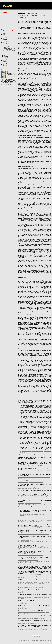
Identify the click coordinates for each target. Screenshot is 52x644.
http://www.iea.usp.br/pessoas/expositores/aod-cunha (31, 482)
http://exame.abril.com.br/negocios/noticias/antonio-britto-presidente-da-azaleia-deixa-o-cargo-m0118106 (34, 471)
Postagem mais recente (24, 640)
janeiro (5, 58)
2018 (4, 38)
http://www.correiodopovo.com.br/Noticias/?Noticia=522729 (32, 618)
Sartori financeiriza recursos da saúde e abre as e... (9, 49)
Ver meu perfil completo (6, 84)
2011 (4, 63)
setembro (6, 46)
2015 (4, 42)
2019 (4, 37)
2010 (4, 64)
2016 (4, 41)
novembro (6, 44)
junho (5, 53)
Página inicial (35, 640)
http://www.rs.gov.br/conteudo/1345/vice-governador (30, 587)
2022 (4, 33)
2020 (4, 36)
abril (5, 55)
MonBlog (9, 6)
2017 (4, 40)
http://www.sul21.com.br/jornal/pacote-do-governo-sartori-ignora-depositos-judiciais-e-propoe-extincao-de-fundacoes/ (33, 554)
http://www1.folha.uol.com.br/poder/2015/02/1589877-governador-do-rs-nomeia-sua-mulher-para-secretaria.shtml (34, 521)
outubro (5, 45)
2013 (4, 60)
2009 (4, 66)
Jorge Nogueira (12, 72)
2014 (4, 59)
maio (5, 54)
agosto (5, 47)
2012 (4, 62)
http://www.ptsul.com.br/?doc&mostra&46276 (29, 623)
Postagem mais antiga (46, 640)
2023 (4, 32)
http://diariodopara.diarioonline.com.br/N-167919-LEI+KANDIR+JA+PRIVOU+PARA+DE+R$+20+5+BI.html (32, 504)
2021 (4, 34)
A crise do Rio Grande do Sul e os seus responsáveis (10, 51)
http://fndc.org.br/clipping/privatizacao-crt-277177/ (30, 466)
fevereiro (6, 57)
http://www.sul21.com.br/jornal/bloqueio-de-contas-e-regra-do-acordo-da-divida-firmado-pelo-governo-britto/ (33, 488)
